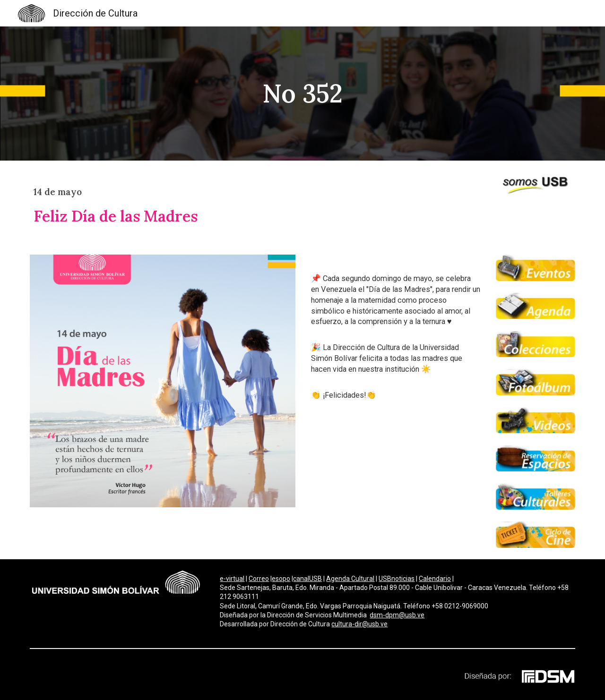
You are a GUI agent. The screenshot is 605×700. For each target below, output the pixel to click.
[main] (302, 94)
